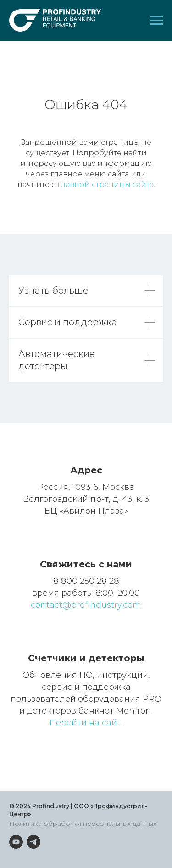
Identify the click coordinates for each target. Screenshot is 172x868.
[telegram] (33, 842)
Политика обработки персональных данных (83, 824)
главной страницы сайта (105, 184)
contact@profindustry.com (86, 605)
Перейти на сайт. (86, 723)
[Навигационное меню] (156, 21)
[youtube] (16, 842)
